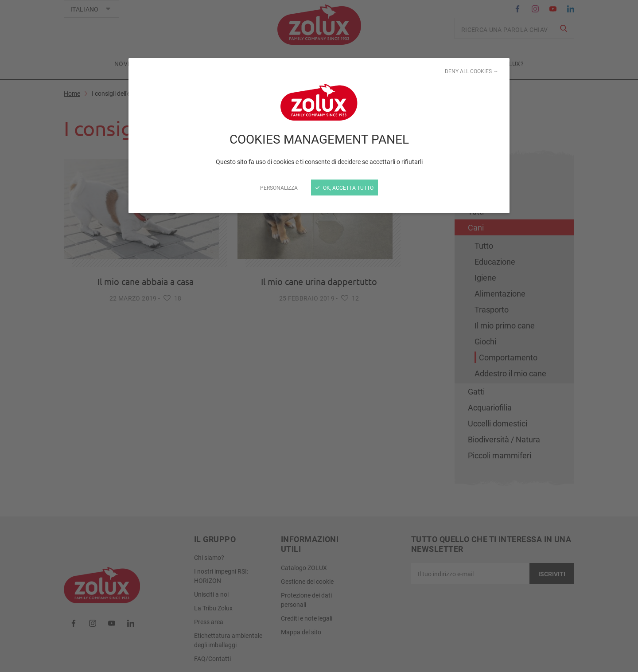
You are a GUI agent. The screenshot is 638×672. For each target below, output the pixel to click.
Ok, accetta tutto (344, 188)
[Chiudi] (319, 336)
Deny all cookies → (472, 71)
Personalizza (279, 188)
